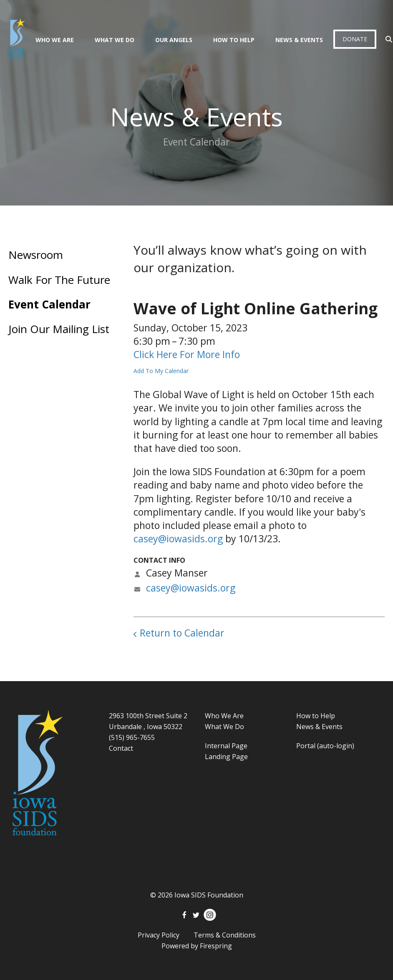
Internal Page (226, 746)
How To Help (234, 40)
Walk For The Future (59, 280)
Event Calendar (49, 304)
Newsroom (36, 255)
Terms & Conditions (225, 935)
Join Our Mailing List (59, 329)
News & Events (299, 40)
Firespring (216, 946)
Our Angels (174, 40)
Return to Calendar (182, 633)
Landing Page (226, 757)
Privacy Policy (159, 935)
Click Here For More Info (187, 354)
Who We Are (55, 40)
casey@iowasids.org (178, 539)
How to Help (316, 716)
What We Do (115, 40)
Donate (355, 39)
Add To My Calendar (161, 371)
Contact (121, 748)
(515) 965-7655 (132, 737)
